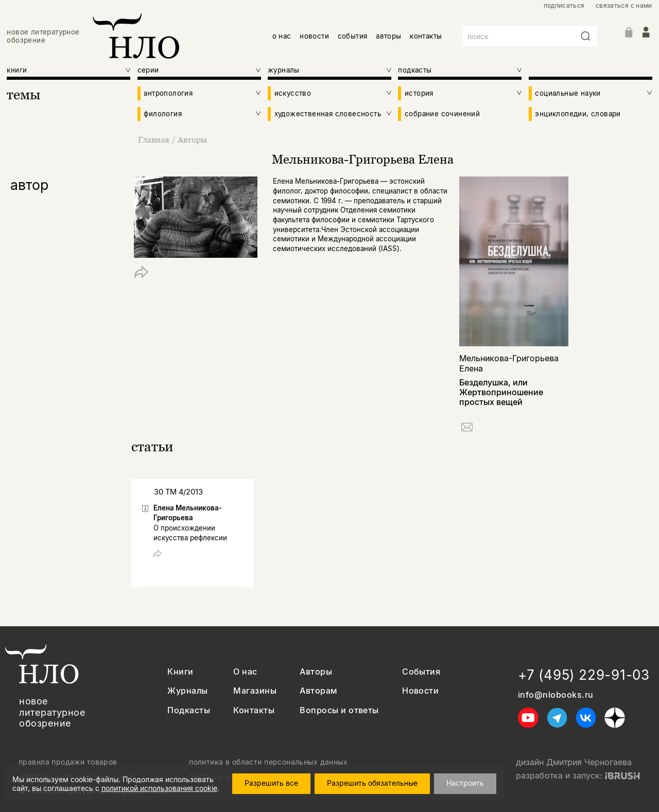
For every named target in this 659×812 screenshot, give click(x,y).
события (353, 36)
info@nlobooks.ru (556, 695)
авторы (388, 36)
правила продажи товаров (68, 762)
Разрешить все (273, 783)
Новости (420, 691)
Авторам (318, 691)
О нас (245, 672)
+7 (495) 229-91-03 (584, 675)
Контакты (254, 710)
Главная (155, 139)
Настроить (467, 783)
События (421, 672)
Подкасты (189, 710)
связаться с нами (624, 6)
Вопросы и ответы (339, 710)
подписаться (564, 6)
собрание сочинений (442, 114)
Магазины (255, 691)
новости (314, 36)
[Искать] (586, 36)
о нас (282, 36)
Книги (180, 672)
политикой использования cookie (159, 788)
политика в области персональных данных (268, 762)
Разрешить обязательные (374, 783)
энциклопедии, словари (578, 114)
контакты (426, 36)
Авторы (192, 139)
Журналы (187, 691)
